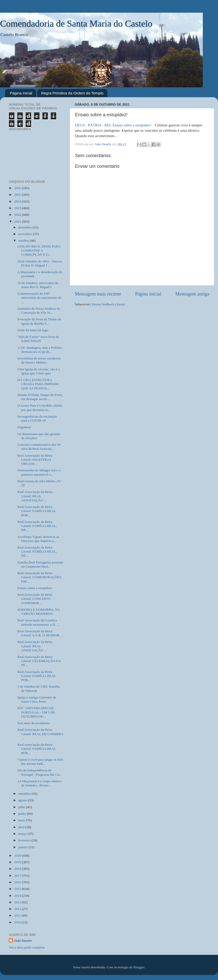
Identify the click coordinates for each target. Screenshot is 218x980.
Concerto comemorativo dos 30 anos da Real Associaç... (39, 447)
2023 (18, 208)
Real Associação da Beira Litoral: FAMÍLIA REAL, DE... (37, 526)
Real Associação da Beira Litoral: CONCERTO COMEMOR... (35, 599)
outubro (24, 240)
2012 (18, 909)
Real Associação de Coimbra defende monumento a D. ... (38, 622)
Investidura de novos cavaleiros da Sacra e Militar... (39, 360)
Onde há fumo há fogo (33, 330)
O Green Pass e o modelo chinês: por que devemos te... (40, 408)
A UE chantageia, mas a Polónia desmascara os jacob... (40, 350)
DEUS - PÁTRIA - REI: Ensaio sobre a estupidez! (113, 125)
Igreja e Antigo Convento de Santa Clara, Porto (37, 699)
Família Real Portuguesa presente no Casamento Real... (40, 564)
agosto (23, 800)
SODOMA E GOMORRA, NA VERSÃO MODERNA (39, 612)
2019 (18, 862)
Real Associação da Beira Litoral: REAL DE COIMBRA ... (40, 734)
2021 (18, 221)
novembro (26, 234)
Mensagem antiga (192, 294)
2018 (18, 869)
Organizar (24, 427)
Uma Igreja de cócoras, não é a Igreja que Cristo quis (39, 371)
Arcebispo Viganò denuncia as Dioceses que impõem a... (38, 539)
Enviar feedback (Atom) (108, 304)
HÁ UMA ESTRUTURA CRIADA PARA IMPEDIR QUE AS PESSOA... (38, 384)
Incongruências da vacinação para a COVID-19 (37, 418)
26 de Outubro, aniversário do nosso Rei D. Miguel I (38, 285)
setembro (25, 794)
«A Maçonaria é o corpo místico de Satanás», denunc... (40, 783)
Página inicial (21, 93)
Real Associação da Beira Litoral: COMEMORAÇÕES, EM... (40, 577)
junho (23, 814)
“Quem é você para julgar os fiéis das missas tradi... (40, 762)
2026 (18, 188)
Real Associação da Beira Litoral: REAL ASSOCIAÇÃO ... (35, 496)
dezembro (25, 227)
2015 (18, 889)
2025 (18, 195)
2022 (18, 215)
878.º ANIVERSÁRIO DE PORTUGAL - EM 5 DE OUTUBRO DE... (36, 712)
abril (22, 827)
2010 (18, 922)
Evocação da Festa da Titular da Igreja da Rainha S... (39, 321)
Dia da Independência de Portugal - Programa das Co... (40, 772)
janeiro (23, 847)
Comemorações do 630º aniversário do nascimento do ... (40, 298)
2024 (18, 201)
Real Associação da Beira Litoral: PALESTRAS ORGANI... (35, 460)
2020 (18, 856)
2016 (18, 882)
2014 (18, 896)
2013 (18, 902)
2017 (18, 876)
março (23, 834)
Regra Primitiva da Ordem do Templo (72, 93)
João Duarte (23, 941)
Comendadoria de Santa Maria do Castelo (76, 24)
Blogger (139, 967)
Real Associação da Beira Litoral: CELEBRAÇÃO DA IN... (39, 661)
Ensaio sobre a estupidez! (35, 588)
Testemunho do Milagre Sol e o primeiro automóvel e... (39, 472)
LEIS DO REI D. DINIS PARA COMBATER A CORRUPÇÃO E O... (39, 250)
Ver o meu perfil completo (27, 947)
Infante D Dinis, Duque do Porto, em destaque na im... (40, 397)
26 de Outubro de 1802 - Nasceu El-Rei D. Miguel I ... (40, 263)
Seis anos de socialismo (34, 723)
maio (22, 820)
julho (22, 807)
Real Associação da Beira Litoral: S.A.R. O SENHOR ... (40, 633)
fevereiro (25, 840)
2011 (18, 915)
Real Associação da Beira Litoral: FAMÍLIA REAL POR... (37, 511)
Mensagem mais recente (98, 294)
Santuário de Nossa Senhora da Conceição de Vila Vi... (39, 311)
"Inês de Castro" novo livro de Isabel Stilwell (38, 339)
